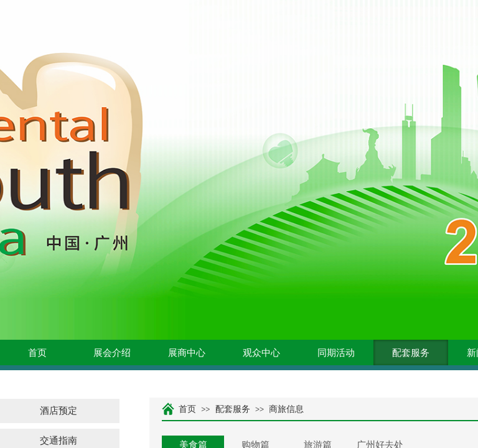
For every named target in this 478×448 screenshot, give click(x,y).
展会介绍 (112, 353)
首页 (37, 353)
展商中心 (187, 353)
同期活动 (336, 353)
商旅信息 (286, 409)
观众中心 (261, 353)
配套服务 (411, 353)
